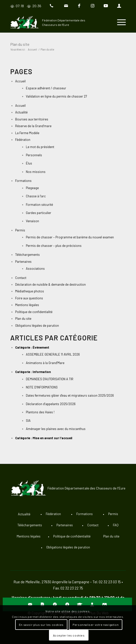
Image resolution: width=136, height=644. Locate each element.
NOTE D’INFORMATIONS (42, 387)
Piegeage (32, 188)
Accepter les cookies (69, 635)
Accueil (20, 81)
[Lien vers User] (119, 6)
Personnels (34, 155)
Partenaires (23, 262)
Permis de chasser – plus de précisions (54, 246)
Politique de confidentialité (34, 312)
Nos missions (36, 172)
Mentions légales (27, 305)
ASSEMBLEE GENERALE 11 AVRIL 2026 (53, 354)
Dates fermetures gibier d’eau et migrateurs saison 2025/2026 (70, 395)
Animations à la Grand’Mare (45, 363)
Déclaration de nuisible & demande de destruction (50, 284)
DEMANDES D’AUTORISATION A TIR (50, 379)
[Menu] (119, 22)
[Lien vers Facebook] (79, 6)
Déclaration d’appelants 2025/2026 (51, 404)
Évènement (41, 347)
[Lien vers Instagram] (92, 6)
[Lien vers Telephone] (53, 6)
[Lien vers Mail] (66, 6)
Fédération (23, 140)
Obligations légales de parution (37, 325)
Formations (23, 181)
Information (42, 372)
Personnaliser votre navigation (96, 625)
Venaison (32, 221)
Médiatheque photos (30, 291)
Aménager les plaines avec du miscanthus (56, 429)
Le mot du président (40, 147)
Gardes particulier (39, 213)
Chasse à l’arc (36, 196)
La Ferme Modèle (27, 133)
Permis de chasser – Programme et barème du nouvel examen (70, 237)
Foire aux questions (29, 298)
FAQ (116, 525)
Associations (35, 268)
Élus (29, 163)
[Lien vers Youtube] (106, 6)
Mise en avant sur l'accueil (52, 438)
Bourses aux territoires (32, 119)
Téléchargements (27, 255)
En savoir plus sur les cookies (41, 625)
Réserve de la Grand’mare (33, 126)
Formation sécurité (39, 205)
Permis (20, 230)
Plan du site (20, 44)
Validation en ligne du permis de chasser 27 (56, 96)
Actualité (21, 112)
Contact (21, 278)
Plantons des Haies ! (40, 412)
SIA (28, 421)
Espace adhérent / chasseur (46, 88)
